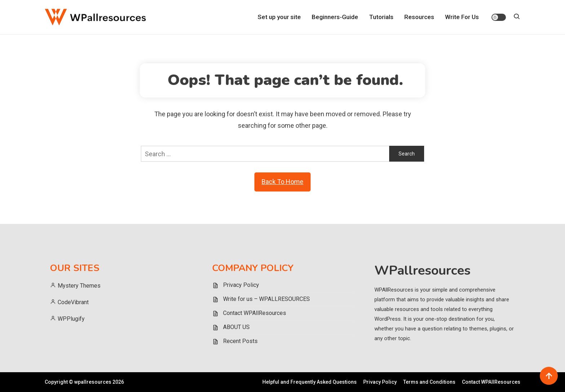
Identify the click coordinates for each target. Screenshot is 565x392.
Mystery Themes (79, 286)
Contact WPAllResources (255, 313)
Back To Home (282, 182)
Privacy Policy (241, 285)
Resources (419, 17)
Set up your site (279, 17)
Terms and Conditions (429, 382)
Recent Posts (240, 341)
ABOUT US (236, 327)
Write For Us (462, 17)
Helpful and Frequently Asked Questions (310, 382)
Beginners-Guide (335, 17)
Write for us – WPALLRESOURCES (266, 299)
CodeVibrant (74, 302)
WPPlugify (71, 319)
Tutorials (381, 17)
